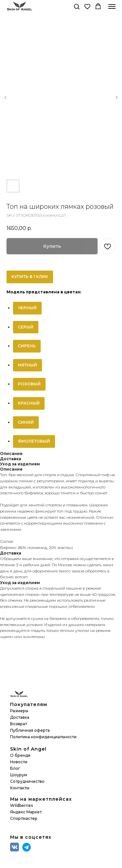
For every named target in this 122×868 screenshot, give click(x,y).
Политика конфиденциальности (43, 737)
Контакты (20, 788)
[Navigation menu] (112, 7)
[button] (77, 6)
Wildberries (21, 805)
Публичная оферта (30, 730)
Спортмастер (24, 818)
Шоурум (19, 775)
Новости (19, 762)
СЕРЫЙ (26, 327)
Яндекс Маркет (26, 812)
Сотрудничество (27, 781)
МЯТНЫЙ (27, 365)
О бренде (20, 755)
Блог (15, 768)
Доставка (20, 717)
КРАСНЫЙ (29, 403)
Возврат (19, 724)
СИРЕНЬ (27, 346)
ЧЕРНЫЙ (27, 308)
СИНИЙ (26, 422)
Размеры (19, 711)
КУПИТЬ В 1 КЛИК (30, 277)
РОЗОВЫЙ (29, 384)
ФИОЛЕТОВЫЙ (34, 441)
